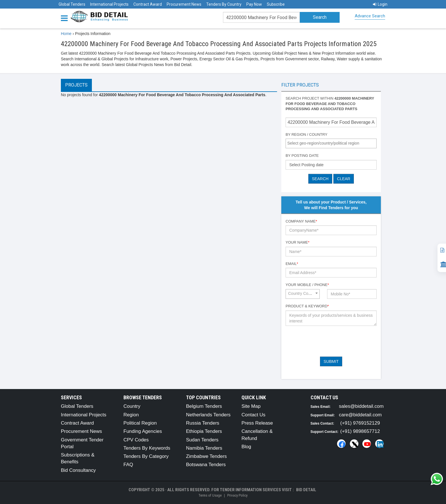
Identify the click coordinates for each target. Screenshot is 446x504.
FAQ (128, 465)
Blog (246, 447)
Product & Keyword (307, 306)
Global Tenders (72, 4)
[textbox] (333, 143)
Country (132, 406)
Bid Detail (306, 490)
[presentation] (329, 341)
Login (380, 4)
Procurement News (184, 4)
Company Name (301, 221)
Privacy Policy (237, 495)
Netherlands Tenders (208, 415)
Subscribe (276, 4)
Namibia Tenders (204, 448)
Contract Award (148, 4)
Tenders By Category (146, 456)
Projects (76, 85)
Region (131, 415)
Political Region (140, 423)
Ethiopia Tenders (204, 431)
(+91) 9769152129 (360, 423)
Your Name (298, 242)
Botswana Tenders (206, 465)
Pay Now (254, 4)
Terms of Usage (210, 495)
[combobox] (331, 143)
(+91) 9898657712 (360, 431)
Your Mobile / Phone (307, 285)
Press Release (257, 423)
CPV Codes (136, 440)
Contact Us (253, 415)
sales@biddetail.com (361, 406)
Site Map (251, 406)
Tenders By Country (224, 4)
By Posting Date (302, 156)
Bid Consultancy (78, 470)
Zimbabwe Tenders (206, 456)
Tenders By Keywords (147, 448)
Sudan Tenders (202, 440)
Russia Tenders (203, 423)
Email (292, 264)
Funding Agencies (143, 431)
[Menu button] (66, 18)
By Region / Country (306, 134)
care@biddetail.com (361, 415)
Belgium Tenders (204, 406)
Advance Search (370, 16)
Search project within (330, 104)
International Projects (109, 4)
